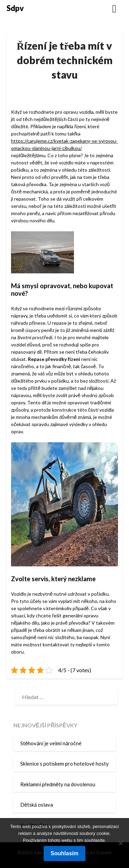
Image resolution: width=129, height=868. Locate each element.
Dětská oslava (37, 805)
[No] (120, 843)
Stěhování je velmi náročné (51, 743)
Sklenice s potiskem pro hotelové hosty (64, 764)
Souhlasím (64, 853)
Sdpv (15, 8)
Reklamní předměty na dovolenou (58, 784)
